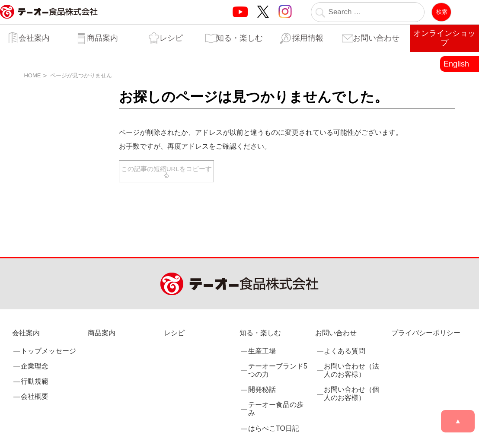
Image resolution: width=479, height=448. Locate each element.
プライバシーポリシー (426, 333)
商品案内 (102, 38)
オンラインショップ (444, 38)
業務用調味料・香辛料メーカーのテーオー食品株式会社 (49, 21)
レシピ (171, 38)
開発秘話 (262, 389)
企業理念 (35, 366)
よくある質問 (345, 351)
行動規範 (35, 381)
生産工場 (262, 351)
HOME (32, 75)
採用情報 (308, 38)
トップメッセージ (48, 351)
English (456, 64)
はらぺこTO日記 (274, 428)
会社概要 (35, 396)
